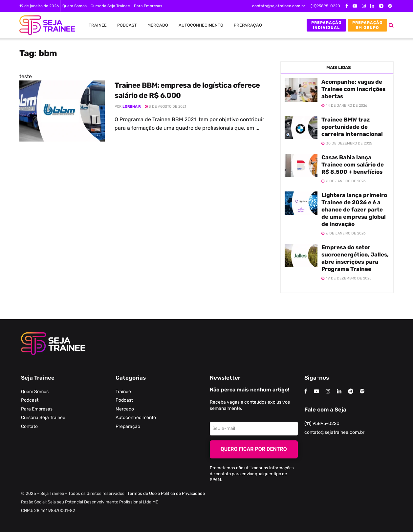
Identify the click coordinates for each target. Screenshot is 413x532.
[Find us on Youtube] (316, 391)
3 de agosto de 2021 (165, 107)
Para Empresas (148, 6)
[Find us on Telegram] (351, 391)
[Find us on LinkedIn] (339, 391)
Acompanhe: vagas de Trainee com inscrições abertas (353, 89)
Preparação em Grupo (368, 25)
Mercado (158, 25)
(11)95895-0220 (325, 6)
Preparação (248, 25)
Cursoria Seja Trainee (110, 6)
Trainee (98, 25)
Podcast (127, 25)
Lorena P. (132, 107)
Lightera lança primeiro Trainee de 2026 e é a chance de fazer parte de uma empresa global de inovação (354, 210)
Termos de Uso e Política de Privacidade (166, 493)
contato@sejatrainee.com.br (279, 6)
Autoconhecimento (201, 25)
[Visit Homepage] (44, 25)
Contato (29, 426)
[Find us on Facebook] (306, 391)
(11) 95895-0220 (322, 423)
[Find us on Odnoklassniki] (362, 391)
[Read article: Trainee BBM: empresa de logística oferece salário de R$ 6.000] (62, 111)
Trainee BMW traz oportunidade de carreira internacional (352, 127)
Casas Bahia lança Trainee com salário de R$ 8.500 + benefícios (353, 165)
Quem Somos (75, 6)
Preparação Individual (326, 25)
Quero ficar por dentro (254, 449)
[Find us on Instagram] (328, 391)
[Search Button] (391, 25)
